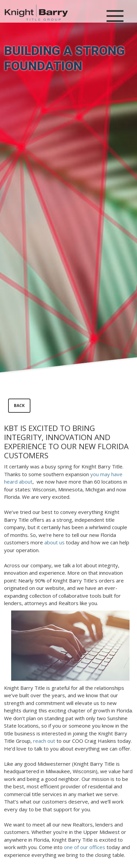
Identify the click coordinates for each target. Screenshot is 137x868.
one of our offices (85, 847)
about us (54, 542)
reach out (44, 741)
